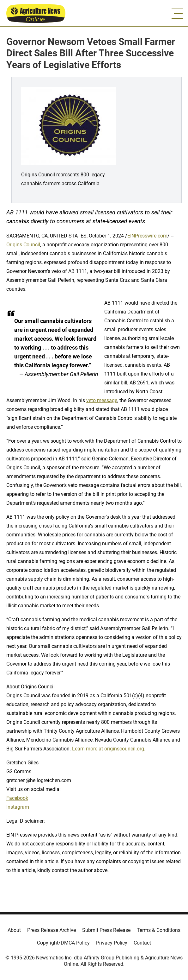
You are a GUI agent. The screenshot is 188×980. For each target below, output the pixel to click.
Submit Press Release (106, 930)
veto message (102, 400)
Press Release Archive (52, 930)
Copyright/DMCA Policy (63, 943)
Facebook (17, 798)
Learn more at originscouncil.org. (109, 749)
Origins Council (23, 245)
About (14, 930)
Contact (142, 943)
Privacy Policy (112, 943)
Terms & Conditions (159, 930)
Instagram (18, 807)
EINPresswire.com (147, 236)
